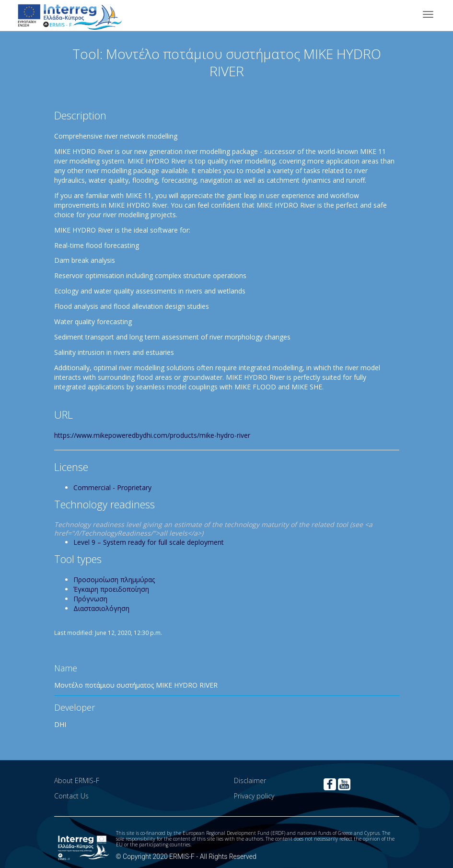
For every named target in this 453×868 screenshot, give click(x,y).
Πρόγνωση (90, 599)
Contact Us (71, 796)
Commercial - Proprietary (112, 487)
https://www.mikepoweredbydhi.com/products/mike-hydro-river (152, 435)
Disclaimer (250, 780)
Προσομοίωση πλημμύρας (114, 580)
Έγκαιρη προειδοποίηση (111, 589)
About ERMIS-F (77, 780)
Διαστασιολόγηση (101, 608)
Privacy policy (254, 796)
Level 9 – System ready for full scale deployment (149, 542)
